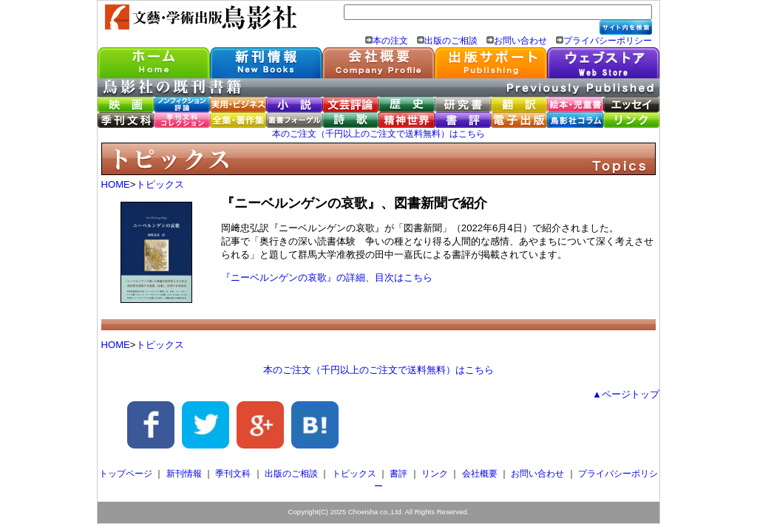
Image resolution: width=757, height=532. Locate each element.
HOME (116, 184)
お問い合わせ (520, 41)
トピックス (160, 184)
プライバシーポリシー (608, 41)
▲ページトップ (626, 394)
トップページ (126, 474)
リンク (435, 474)
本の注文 (390, 41)
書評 (398, 474)
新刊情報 (184, 474)
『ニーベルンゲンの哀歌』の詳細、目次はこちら (327, 277)
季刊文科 (233, 474)
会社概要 (480, 474)
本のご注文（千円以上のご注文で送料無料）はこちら (378, 134)
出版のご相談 (451, 41)
